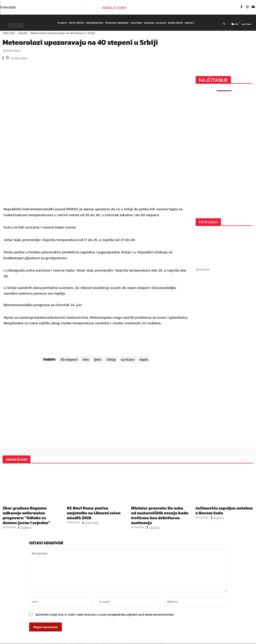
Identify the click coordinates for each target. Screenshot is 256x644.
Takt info (9, 33)
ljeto (98, 360)
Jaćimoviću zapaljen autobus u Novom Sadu (220, 510)
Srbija (111, 360)
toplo (144, 360)
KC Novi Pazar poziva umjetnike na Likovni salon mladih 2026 (94, 510)
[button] (224, 24)
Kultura (92, 516)
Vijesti (23, 33)
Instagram (214, 640)
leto (86, 360)
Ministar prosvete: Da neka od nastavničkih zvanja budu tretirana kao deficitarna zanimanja (160, 512)
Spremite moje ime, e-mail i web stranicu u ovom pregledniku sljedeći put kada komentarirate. (105, 607)
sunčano (128, 360)
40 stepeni (69, 360)
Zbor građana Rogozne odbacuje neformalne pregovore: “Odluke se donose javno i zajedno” (30, 512)
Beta (17, 51)
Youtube (238, 640)
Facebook (190, 640)
